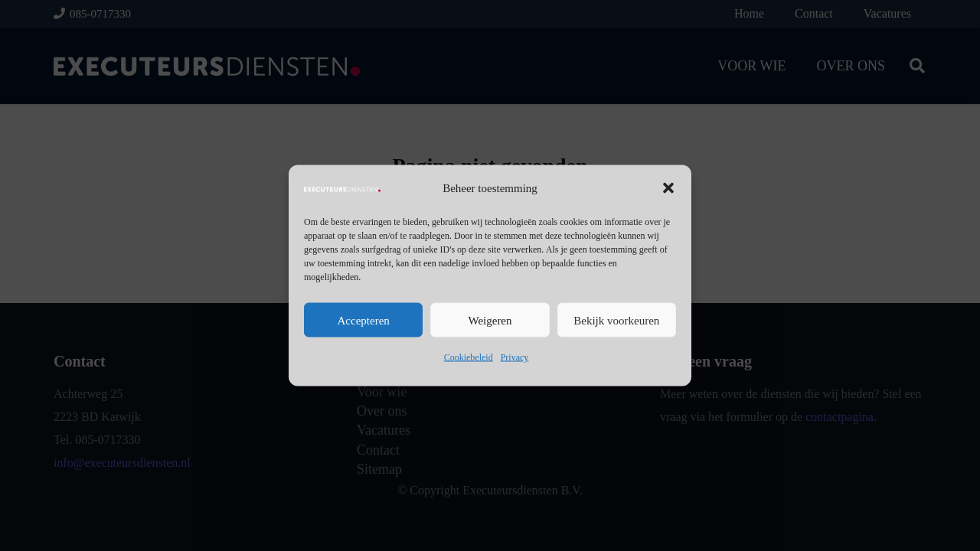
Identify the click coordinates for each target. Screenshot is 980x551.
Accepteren (364, 320)
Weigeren (490, 320)
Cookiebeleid (469, 357)
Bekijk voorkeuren (616, 320)
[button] (668, 188)
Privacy (515, 357)
